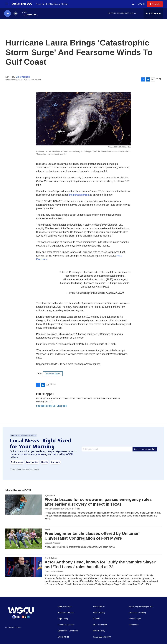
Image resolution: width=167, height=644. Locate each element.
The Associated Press (54, 571)
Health (48, 529)
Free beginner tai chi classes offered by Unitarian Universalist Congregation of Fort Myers (92, 536)
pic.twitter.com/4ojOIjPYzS (95, 287)
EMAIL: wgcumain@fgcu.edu (141, 607)
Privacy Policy (99, 631)
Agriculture (50, 495)
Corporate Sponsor (66, 625)
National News (53, 374)
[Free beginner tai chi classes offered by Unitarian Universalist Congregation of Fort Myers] (24, 539)
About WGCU (99, 607)
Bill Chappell (23, 77)
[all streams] (153, 13)
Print (158, 79)
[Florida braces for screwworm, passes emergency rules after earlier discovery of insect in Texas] (24, 505)
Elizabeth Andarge (52, 543)
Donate (156, 4)
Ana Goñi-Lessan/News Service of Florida (62, 509)
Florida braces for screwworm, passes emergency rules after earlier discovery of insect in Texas (98, 502)
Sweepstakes (63, 637)
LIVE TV (142, 4)
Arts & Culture (51, 558)
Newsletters (134, 625)
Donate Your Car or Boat (68, 631)
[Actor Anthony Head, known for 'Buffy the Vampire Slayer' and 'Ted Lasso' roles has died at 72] (24, 567)
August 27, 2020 (115, 293)
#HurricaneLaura (72, 279)
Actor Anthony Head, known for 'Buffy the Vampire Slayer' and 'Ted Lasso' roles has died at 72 (100, 564)
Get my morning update (145, 449)
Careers (97, 619)
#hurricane (89, 283)
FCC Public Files (100, 625)
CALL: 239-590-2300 (102, 637)
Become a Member (66, 613)
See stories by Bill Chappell (51, 406)
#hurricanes (89, 272)
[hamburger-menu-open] (7, 4)
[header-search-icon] (133, 4)
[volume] (16, 14)
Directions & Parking (137, 613)
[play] (7, 14)
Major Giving (63, 619)
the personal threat (79, 195)
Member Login (135, 619)
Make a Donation (65, 607)
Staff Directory (99, 613)
